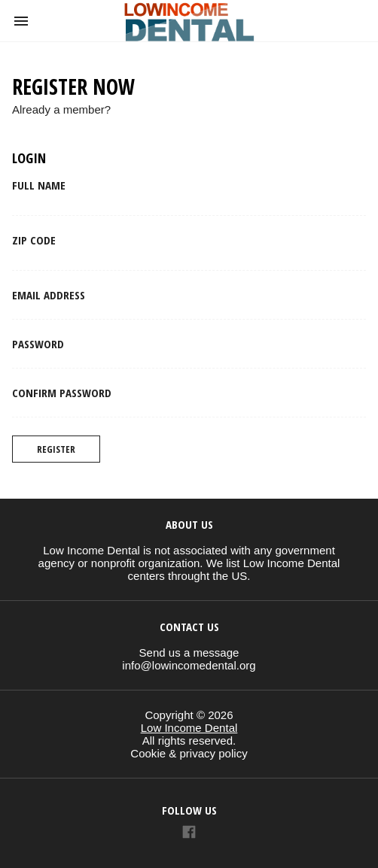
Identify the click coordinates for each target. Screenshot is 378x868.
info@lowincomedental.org (189, 665)
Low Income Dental (189, 728)
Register (56, 449)
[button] (21, 21)
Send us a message (189, 653)
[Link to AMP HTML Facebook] (189, 834)
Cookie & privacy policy (189, 753)
